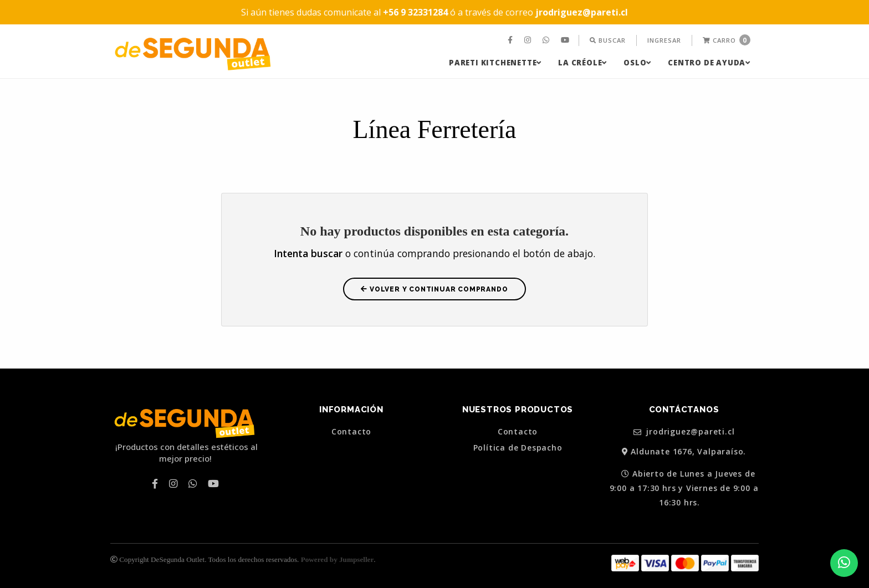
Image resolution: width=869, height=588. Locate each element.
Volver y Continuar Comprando (434, 289)
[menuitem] (512, 40)
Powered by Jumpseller (338, 559)
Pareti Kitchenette (495, 63)
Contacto (351, 432)
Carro (727, 40)
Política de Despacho (518, 448)
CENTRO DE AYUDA (709, 63)
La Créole (582, 63)
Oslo (637, 63)
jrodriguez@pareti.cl (684, 432)
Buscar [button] (608, 40)
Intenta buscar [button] (308, 253)
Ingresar (664, 40)
